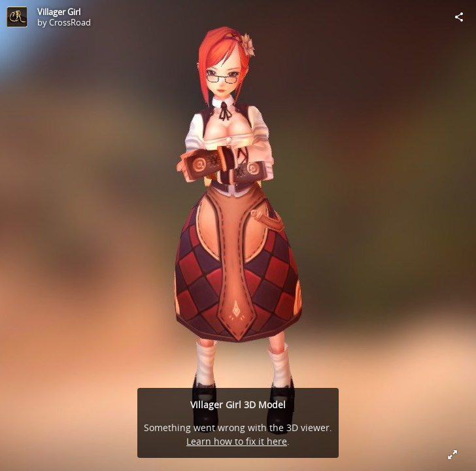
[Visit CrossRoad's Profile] (17, 17)
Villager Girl (59, 12)
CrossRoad (70, 22)
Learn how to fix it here (237, 441)
